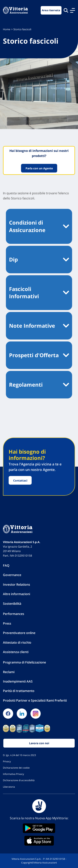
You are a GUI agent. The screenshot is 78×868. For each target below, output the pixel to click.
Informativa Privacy (13, 774)
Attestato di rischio (17, 642)
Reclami (9, 672)
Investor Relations (17, 584)
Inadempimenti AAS (18, 681)
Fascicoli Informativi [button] (24, 293)
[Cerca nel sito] (66, 10)
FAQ (6, 565)
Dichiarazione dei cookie (16, 768)
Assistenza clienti (16, 652)
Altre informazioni (17, 594)
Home (7, 29)
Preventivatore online (19, 633)
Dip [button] (13, 259)
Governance (12, 575)
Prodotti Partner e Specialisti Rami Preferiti (35, 700)
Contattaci (20, 480)
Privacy (7, 761)
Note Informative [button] (32, 326)
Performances (14, 614)
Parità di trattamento (19, 691)
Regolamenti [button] (26, 385)
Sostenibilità (12, 604)
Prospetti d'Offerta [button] (34, 355)
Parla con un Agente (39, 168)
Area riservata (51, 10)
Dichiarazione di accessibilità (19, 780)
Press (7, 623)
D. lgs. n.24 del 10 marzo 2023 (19, 755)
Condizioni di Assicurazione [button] (27, 226)
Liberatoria (9, 787)
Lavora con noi (39, 743)
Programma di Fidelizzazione (24, 662)
